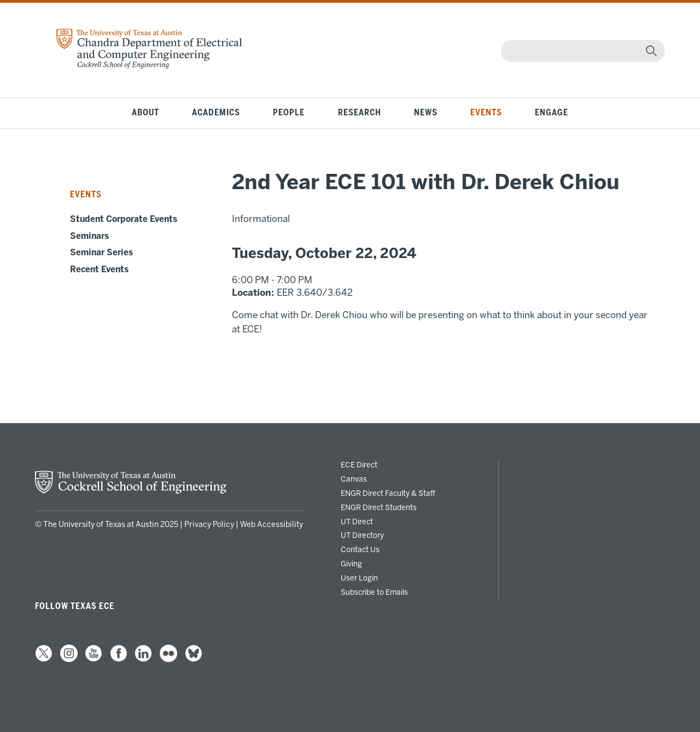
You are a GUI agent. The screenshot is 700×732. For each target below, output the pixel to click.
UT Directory (362, 535)
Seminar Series (101, 253)
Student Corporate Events (124, 219)
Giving (351, 564)
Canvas (354, 479)
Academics (216, 113)
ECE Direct (359, 465)
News (426, 113)
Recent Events (99, 270)
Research (360, 113)
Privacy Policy (209, 525)
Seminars (89, 236)
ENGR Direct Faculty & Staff (388, 493)
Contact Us (360, 549)
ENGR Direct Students (379, 507)
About (145, 113)
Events (486, 113)
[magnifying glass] (651, 51)
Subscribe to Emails (374, 592)
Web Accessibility (272, 525)
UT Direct (357, 522)
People (289, 113)
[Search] (581, 51)
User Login (359, 578)
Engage (552, 113)
